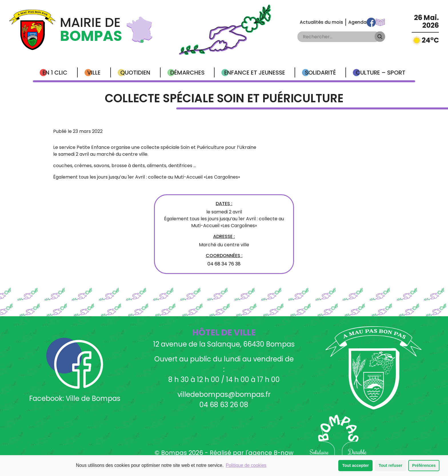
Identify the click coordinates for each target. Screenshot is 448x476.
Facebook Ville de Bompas (371, 22)
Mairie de (91, 30)
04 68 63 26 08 (224, 405)
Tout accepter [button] (356, 465)
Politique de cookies (246, 465)
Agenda (357, 22)
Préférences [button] (424, 465)
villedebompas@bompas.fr (224, 394)
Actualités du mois (321, 22)
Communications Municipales (380, 22)
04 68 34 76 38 (224, 264)
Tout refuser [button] (390, 465)
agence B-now (271, 453)
